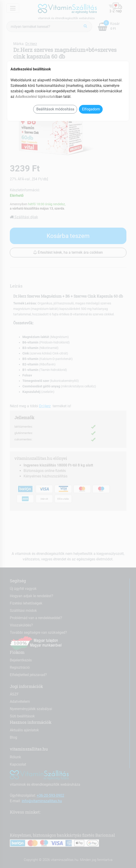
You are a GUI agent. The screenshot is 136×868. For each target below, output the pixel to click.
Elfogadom (91, 109)
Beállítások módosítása (55, 109)
